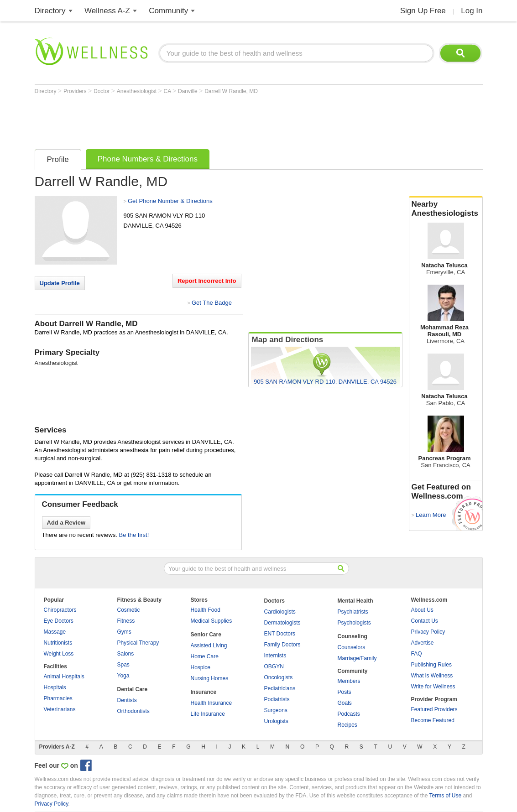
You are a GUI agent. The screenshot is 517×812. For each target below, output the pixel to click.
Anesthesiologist (138, 91)
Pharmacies (58, 698)
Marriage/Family (357, 658)
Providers (76, 91)
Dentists (127, 700)
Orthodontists (133, 711)
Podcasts (349, 714)
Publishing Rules (431, 665)
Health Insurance (211, 703)
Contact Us (425, 621)
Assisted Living (209, 645)
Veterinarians (60, 709)
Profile (58, 159)
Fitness (126, 621)
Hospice (201, 667)
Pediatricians (280, 688)
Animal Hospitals (64, 677)
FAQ (417, 654)
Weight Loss (59, 654)
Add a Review (66, 523)
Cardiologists (280, 612)
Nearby (446, 209)
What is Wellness (432, 676)
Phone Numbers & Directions (148, 159)
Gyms (124, 632)
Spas (123, 665)
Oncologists (279, 677)
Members (349, 681)
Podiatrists (277, 699)
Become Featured (433, 720)
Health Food (206, 610)
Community (168, 11)
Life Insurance (208, 714)
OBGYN (274, 666)
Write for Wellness (433, 687)
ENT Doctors (280, 634)
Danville (188, 91)
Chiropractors (60, 610)
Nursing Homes (210, 678)
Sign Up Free (423, 11)
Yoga (123, 676)
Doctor (102, 91)
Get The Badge (212, 303)
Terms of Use (445, 796)
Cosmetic (129, 610)
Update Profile (60, 283)
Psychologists (354, 623)
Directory (50, 11)
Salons (126, 654)
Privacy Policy (428, 632)
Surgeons (276, 710)
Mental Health (355, 601)
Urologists (276, 721)
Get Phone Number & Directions (170, 201)
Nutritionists (58, 643)
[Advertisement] (201, 120)
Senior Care (206, 635)
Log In (472, 11)
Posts (345, 692)
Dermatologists (282, 623)
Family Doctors (282, 645)
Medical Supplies (211, 621)
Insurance (204, 692)
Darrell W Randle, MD (231, 91)
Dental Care (133, 689)
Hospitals (55, 687)
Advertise (423, 643)
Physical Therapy (138, 643)
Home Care (205, 656)
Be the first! (134, 535)
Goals (345, 703)
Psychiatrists (353, 612)
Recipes (347, 725)
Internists (275, 656)
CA (168, 91)
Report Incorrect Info (207, 281)
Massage (55, 632)
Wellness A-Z (107, 11)
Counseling (352, 636)
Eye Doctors (59, 621)
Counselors (352, 647)
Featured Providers (434, 709)
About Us (422, 610)
